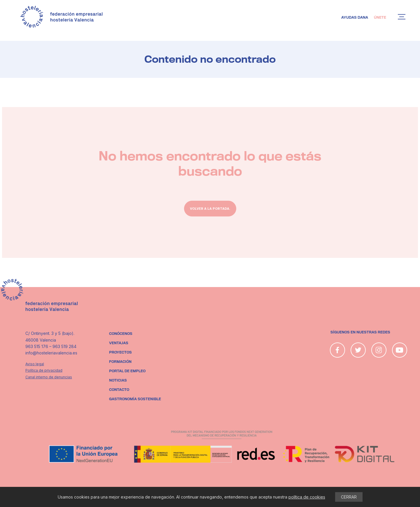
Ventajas (119, 343)
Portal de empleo (127, 371)
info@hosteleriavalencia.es (51, 353)
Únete (380, 18)
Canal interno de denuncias (49, 377)
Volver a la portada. (210, 209)
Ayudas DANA (355, 18)
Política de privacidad (44, 370)
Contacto (119, 390)
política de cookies (307, 497)
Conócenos (121, 334)
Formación (120, 362)
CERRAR (349, 497)
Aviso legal (35, 364)
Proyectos (120, 352)
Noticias (118, 380)
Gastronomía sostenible (135, 399)
